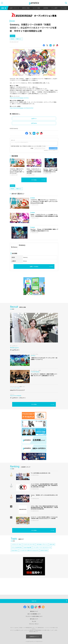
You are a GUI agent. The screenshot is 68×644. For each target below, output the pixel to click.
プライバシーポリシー (34, 624)
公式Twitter (34, 123)
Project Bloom (15, 550)
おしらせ (34, 621)
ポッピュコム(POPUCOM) (17, 547)
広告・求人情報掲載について (34, 614)
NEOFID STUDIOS (44, 550)
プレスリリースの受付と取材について (34, 616)
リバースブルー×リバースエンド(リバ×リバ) (42, 547)
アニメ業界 (54, 8)
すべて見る (34, 180)
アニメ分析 (64, 8)
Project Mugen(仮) (27, 547)
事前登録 (13, 21)
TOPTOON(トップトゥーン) (42, 544)
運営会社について (34, 611)
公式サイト (34, 119)
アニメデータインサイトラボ (29, 544)
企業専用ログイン (34, 637)
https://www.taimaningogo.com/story (19, 98)
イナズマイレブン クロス (16, 544)
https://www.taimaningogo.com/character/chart (22, 108)
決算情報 (46, 8)
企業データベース (14, 8)
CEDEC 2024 (52, 544)
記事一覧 (4, 8)
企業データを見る (34, 267)
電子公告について (34, 619)
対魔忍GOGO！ (19, 39)
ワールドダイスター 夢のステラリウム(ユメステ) (29, 550)
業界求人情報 (26, 8)
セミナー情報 (36, 8)
